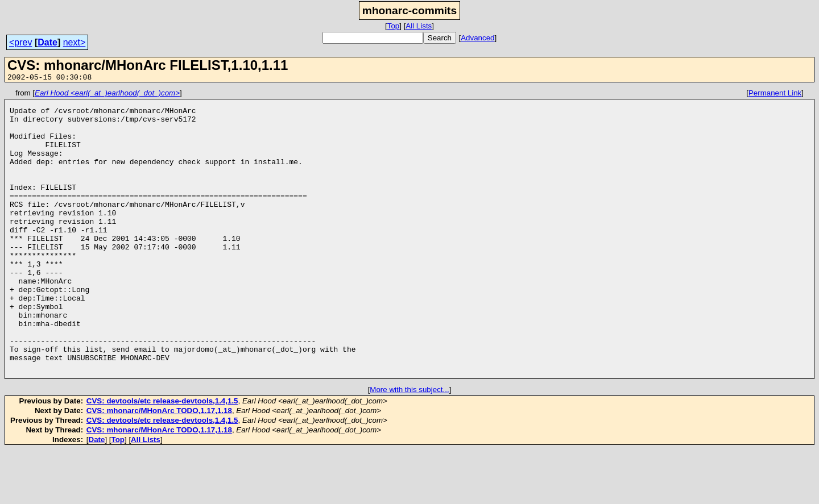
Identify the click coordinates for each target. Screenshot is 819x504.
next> (75, 42)
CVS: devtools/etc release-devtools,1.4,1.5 (162, 455)
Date (47, 42)
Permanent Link (775, 95)
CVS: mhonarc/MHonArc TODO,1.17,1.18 (159, 465)
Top (394, 26)
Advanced (477, 38)
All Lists (419, 26)
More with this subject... (409, 444)
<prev (20, 42)
